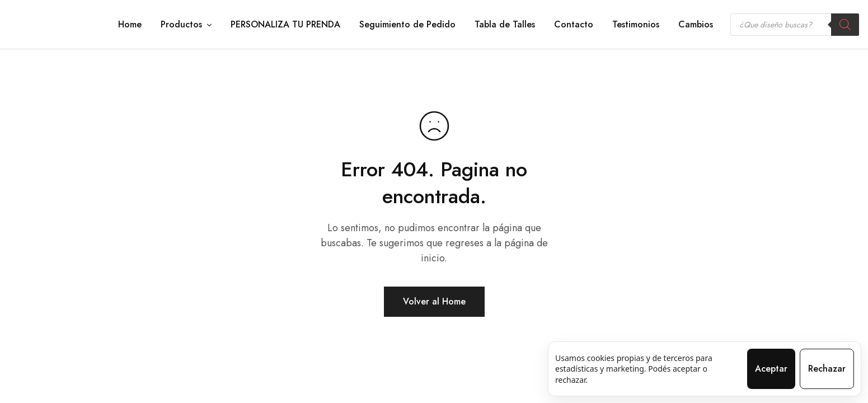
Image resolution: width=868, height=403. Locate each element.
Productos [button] (187, 25)
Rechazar (827, 369)
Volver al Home (434, 301)
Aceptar (771, 369)
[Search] (845, 25)
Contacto (574, 25)
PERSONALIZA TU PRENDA (285, 25)
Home (130, 25)
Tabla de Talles (505, 25)
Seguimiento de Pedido (407, 25)
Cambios (696, 25)
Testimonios (636, 25)
